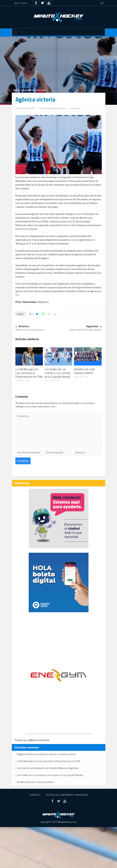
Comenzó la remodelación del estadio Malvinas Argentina (48, 768)
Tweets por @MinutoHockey (32, 740)
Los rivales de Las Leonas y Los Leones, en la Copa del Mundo (58, 373)
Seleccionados (28, 90)
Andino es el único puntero (37, 328)
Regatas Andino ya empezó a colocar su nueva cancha (46, 754)
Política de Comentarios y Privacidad (67, 795)
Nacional (41, 90)
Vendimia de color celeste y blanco (84, 371)
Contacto (35, 795)
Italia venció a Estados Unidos (80, 328)
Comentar (75, 108)
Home (16, 90)
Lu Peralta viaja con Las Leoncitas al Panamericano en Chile (29, 373)
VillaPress (42, 302)
